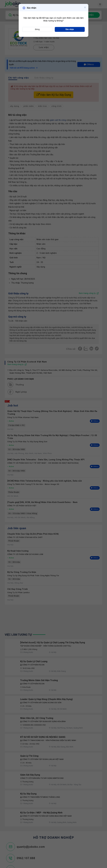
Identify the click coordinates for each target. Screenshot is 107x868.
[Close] (85, 8)
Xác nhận (70, 29)
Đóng (37, 29)
